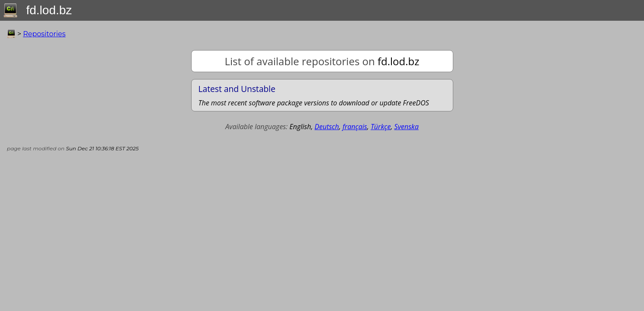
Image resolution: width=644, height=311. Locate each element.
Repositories (44, 34)
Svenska (407, 127)
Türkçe (381, 127)
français (355, 127)
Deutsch (327, 127)
